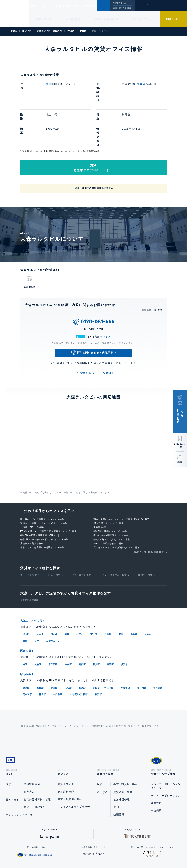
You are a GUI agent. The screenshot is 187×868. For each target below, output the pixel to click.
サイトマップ (133, 854)
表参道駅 (125, 646)
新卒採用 (156, 762)
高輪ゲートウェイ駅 (103, 646)
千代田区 (53, 623)
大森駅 (141, 84)
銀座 (25, 600)
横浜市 (124, 623)
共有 (180, 462)
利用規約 (113, 854)
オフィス (52, 6)
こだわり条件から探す (115, 534)
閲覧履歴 (148, 8)
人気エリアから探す (35, 580)
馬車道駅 (27, 653)
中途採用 (156, 770)
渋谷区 (38, 623)
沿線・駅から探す (82, 534)
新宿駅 (82, 646)
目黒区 (110, 623)
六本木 (40, 593)
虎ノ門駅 (141, 646)
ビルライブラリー (142, 19)
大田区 (50, 84)
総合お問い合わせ (57, 854)
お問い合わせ (173, 19)
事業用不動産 (71, 6)
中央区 (68, 623)
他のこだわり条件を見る (149, 511)
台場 (37, 600)
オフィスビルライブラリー (74, 766)
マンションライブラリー (20, 774)
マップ (107, 296)
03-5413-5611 (93, 288)
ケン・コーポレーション (166, 755)
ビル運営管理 (73, 19)
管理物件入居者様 (122, 8)
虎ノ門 (26, 593)
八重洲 (108, 593)
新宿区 (82, 623)
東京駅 (26, 646)
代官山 (80, 593)
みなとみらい (53, 600)
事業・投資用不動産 (106, 19)
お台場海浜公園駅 (79, 653)
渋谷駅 (68, 646)
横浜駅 (98, 653)
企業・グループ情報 (95, 6)
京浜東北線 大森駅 (29, 559)
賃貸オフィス (66, 744)
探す (8, 744)
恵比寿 (94, 593)
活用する (102, 751)
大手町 (134, 593)
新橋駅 (40, 646)
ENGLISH (117, 3)
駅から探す (28, 633)
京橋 (67, 593)
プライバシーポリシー (88, 854)
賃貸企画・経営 (123, 751)
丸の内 (148, 593)
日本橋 (54, 593)
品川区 (96, 623)
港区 (25, 623)
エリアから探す (29, 534)
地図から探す (145, 534)
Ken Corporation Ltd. (15, 13)
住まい (36, 6)
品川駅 (54, 646)
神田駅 (42, 653)
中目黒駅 (158, 646)
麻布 (121, 593)
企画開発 (119, 774)
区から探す (55, 534)
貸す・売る (12, 759)
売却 (116, 766)
